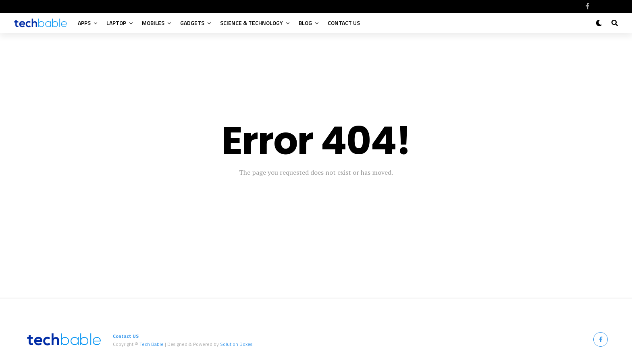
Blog (305, 23)
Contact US (344, 23)
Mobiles (153, 23)
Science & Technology (252, 23)
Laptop (116, 23)
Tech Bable (152, 344)
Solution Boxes (236, 344)
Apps (84, 23)
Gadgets (192, 23)
